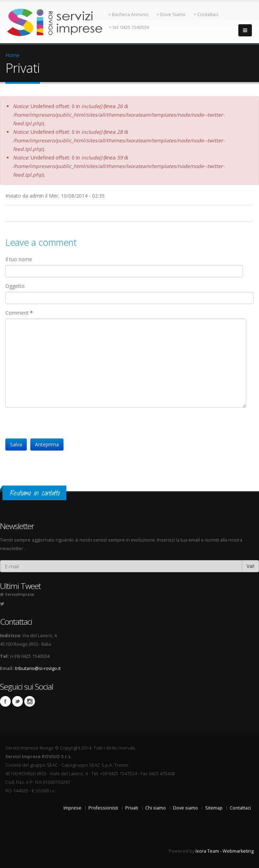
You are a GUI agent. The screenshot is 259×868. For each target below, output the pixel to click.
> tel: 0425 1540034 (129, 27)
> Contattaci (206, 14)
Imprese (72, 808)
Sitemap (214, 808)
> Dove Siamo (171, 14)
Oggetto (15, 286)
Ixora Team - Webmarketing (225, 851)
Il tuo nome (19, 259)
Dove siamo (186, 808)
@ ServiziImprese (17, 594)
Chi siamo (156, 808)
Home (12, 55)
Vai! (250, 566)
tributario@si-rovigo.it (38, 668)
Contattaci (240, 808)
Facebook (5, 701)
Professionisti (103, 808)
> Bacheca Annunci (128, 14)
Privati (132, 808)
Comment (19, 313)
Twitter (17, 701)
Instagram (30, 701)
